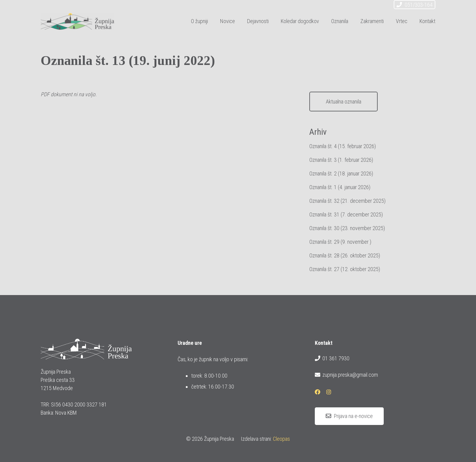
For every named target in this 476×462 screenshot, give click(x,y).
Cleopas (281, 439)
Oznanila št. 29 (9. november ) (340, 242)
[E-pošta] (359, 5)
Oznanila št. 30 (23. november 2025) (347, 228)
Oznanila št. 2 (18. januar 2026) (341, 173)
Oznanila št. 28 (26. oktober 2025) (345, 255)
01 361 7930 (332, 358)
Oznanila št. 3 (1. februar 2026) (341, 160)
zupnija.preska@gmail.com (346, 375)
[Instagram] (381, 5)
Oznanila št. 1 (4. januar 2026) (340, 187)
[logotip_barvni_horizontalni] (77, 21)
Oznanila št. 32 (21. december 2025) (347, 201)
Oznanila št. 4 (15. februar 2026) (343, 146)
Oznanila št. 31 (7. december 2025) (346, 214)
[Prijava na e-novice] (349, 416)
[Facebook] (370, 5)
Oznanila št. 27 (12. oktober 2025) (345, 269)
